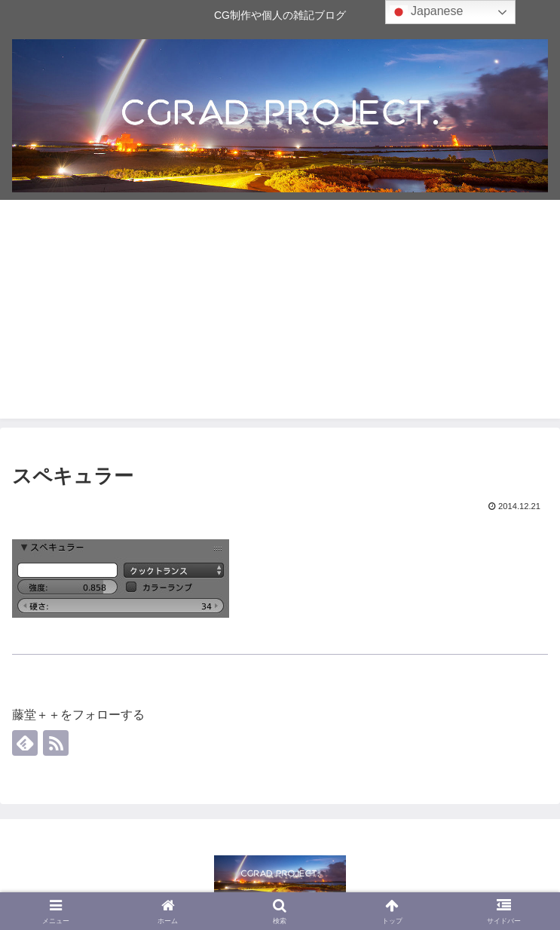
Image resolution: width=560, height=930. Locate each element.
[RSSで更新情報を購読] (56, 743)
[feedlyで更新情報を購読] (25, 743)
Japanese (427, 12)
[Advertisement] (280, 313)
